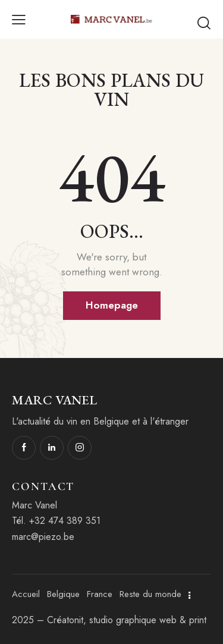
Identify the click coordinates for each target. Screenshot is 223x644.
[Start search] (204, 23)
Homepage (112, 305)
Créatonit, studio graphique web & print (127, 620)
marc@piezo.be (43, 537)
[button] (19, 19)
